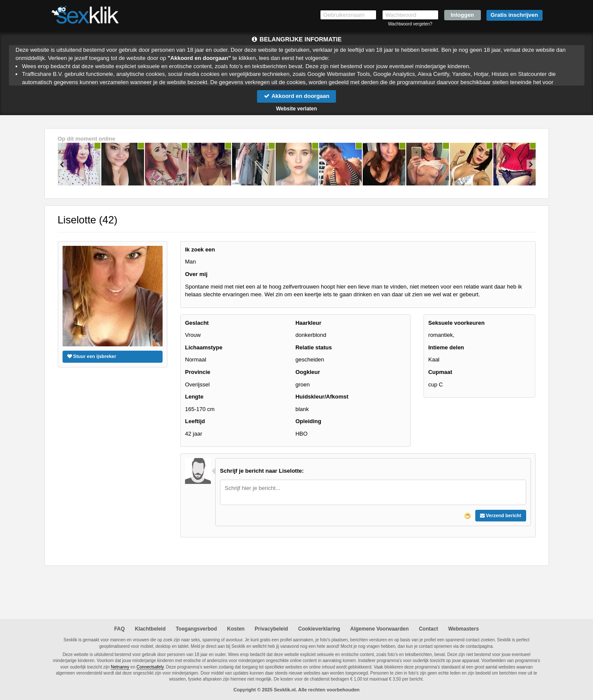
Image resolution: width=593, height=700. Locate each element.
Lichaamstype (204, 347)
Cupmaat (440, 372)
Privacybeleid (271, 629)
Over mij (196, 274)
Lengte (194, 397)
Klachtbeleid (150, 629)
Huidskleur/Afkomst (322, 397)
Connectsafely (150, 667)
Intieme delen (446, 347)
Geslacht (197, 323)
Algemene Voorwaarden (380, 629)
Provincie (198, 372)
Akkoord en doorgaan (296, 96)
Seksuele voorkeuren (457, 323)
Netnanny (120, 667)
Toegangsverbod (196, 629)
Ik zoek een (200, 250)
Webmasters (463, 629)
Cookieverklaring (319, 629)
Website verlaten (296, 109)
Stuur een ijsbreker (92, 356)
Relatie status (314, 347)
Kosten (236, 629)
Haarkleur (308, 323)
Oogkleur (308, 372)
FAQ (120, 629)
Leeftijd (195, 421)
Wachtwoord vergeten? (410, 24)
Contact (428, 629)
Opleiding (308, 421)
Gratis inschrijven (515, 15)
